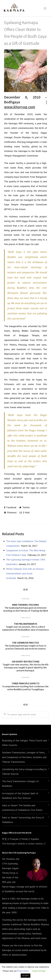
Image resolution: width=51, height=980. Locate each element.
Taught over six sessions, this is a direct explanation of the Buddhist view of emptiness (26, 627)
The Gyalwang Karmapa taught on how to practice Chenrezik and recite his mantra (26, 646)
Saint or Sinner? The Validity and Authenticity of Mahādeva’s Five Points (22, 808)
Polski (25, 839)
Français (14, 839)
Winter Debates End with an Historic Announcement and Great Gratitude (25, 573)
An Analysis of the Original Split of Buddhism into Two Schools (20, 796)
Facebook (10, 507)
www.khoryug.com (20, 107)
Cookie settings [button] (39, 971)
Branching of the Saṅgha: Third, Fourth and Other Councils (24, 743)
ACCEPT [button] (26, 976)
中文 (4, 839)
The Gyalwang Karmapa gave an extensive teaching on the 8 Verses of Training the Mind (26, 608)
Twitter (25, 507)
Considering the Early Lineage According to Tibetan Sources (24, 771)
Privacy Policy (23, 971)
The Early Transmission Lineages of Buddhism (20, 784)
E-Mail (25, 512)
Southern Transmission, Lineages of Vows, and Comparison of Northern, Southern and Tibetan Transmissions (24, 757)
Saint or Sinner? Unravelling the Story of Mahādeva (23, 820)
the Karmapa (23, 899)
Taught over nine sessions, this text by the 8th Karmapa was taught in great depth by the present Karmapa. (26, 666)
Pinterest (10, 512)
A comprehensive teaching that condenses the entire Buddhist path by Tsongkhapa (26, 686)
